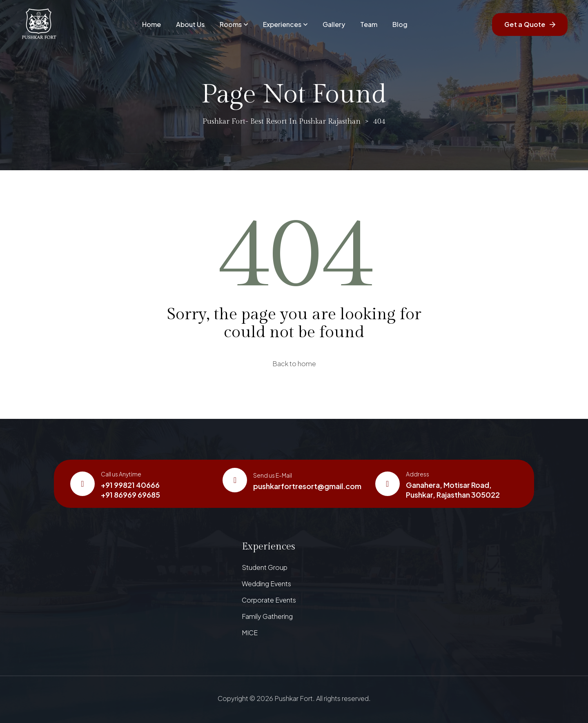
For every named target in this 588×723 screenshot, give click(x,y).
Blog (400, 24)
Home (151, 24)
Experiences (285, 24)
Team (369, 24)
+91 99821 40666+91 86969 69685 (130, 490)
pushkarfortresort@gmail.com (307, 486)
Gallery (334, 24)
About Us (190, 24)
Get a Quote (530, 24)
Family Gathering (267, 616)
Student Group (265, 567)
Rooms (234, 24)
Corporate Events (269, 600)
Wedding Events (266, 584)
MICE (250, 633)
